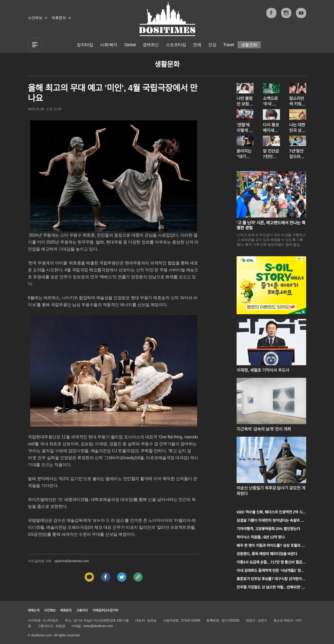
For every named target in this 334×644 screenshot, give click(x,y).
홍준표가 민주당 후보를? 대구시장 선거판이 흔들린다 (271, 579)
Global (130, 45)
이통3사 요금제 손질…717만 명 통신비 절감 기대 (269, 563)
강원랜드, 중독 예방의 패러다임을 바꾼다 (267, 554)
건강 (212, 45)
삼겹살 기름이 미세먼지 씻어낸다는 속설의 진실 (270, 521)
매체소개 (34, 610)
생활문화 (249, 45)
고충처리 (82, 610)
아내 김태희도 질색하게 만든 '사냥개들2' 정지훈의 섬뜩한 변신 (270, 571)
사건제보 (35, 18)
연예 (197, 45)
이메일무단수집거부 (105, 610)
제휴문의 (59, 18)
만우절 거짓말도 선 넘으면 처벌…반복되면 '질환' (271, 588)
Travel (228, 45)
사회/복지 (109, 45)
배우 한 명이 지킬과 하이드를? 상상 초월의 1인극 (270, 546)
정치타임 (85, 45)
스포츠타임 (176, 45)
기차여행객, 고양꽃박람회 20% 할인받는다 (268, 529)
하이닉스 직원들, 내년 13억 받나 (261, 537)
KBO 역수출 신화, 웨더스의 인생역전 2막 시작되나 (271, 513)
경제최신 (151, 45)
